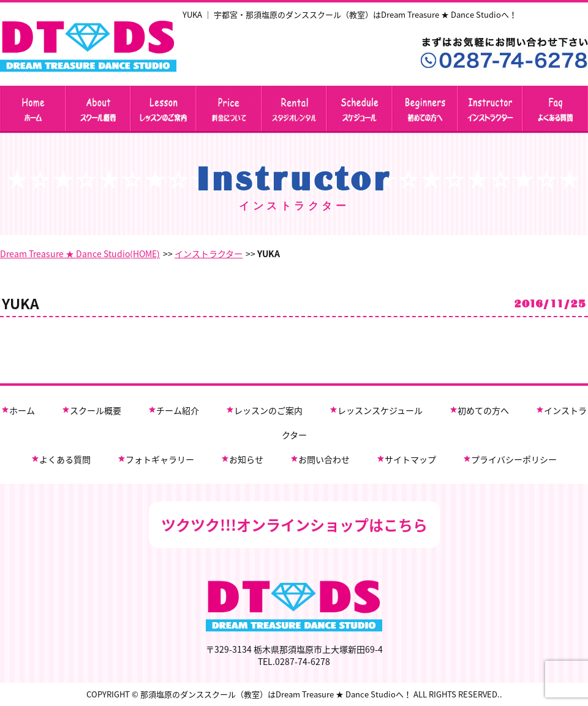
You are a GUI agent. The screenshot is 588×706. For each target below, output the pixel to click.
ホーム (22, 410)
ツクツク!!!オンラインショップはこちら (294, 525)
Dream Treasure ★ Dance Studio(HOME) (80, 253)
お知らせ (246, 459)
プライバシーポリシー (514, 459)
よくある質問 (65, 459)
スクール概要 (96, 410)
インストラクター (209, 253)
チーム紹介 (178, 410)
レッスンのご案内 (268, 410)
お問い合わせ (324, 459)
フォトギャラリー (160, 459)
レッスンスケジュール (380, 410)
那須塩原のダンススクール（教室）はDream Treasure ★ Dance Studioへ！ (276, 694)
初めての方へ (483, 410)
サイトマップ (410, 459)
